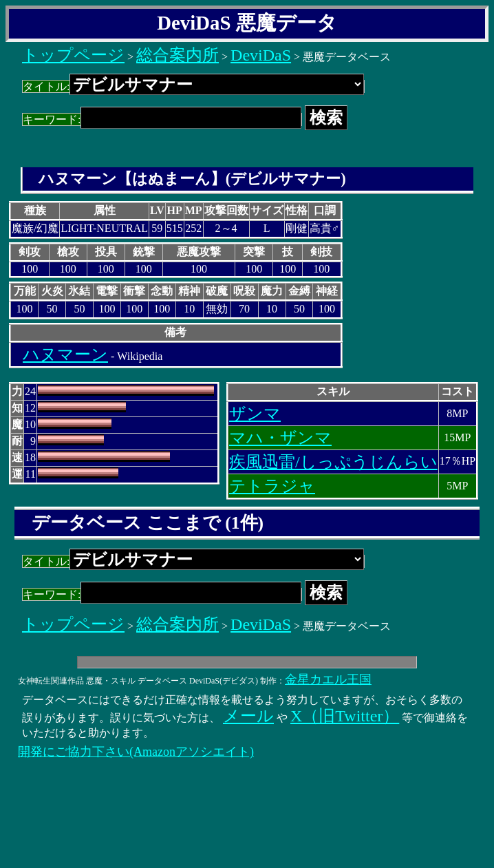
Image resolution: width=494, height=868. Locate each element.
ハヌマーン (65, 354)
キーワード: (162, 119)
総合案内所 (178, 55)
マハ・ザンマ (280, 438)
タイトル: (193, 86)
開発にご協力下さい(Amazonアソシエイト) (136, 752)
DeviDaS (261, 55)
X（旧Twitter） (345, 716)
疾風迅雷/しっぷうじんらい (333, 462)
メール (248, 716)
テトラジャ (272, 486)
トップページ (73, 55)
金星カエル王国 (328, 679)
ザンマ (255, 414)
